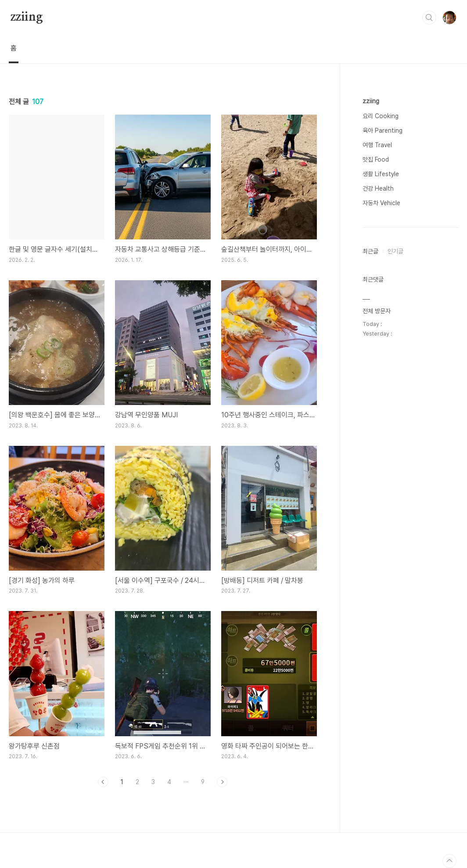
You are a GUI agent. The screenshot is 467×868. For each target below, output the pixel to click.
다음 (222, 782)
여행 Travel (377, 145)
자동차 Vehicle (381, 203)
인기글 (395, 251)
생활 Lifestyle (381, 174)
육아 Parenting (383, 130)
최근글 (370, 251)
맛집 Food (376, 159)
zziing (27, 17)
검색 (429, 18)
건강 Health (378, 188)
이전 (103, 782)
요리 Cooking (381, 116)
